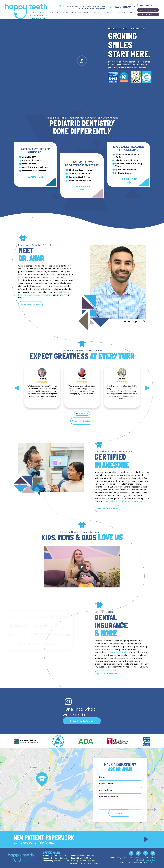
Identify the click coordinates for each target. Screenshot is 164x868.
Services (86, 12)
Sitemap (140, 860)
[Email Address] (120, 790)
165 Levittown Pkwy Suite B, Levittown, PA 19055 (82, 6)
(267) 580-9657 (122, 7)
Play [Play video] (82, 61)
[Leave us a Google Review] (138, 853)
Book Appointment (148, 5)
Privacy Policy (149, 860)
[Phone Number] (120, 784)
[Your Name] (120, 777)
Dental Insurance (110, 12)
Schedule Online (148, 15)
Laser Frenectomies (72, 12)
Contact (131, 12)
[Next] (148, 388)
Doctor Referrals (148, 10)
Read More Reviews (82, 421)
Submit (120, 813)
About (59, 12)
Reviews (123, 12)
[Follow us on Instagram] (153, 853)
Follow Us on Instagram (82, 721)
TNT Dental (150, 862)
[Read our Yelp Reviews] (146, 853)
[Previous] (16, 388)
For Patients (96, 12)
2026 (114, 858)
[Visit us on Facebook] (131, 853)
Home (52, 12)
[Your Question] (120, 802)
